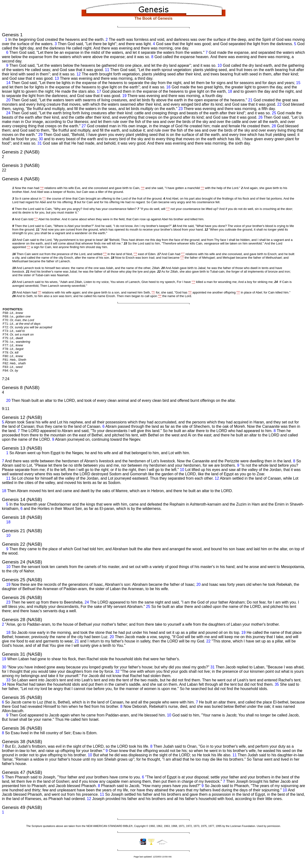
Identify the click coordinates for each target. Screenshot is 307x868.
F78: (13, 349)
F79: (11, 352)
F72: (27, 327)
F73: (14, 331)
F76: (16, 342)
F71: (22, 324)
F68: (13, 313)
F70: (18, 320)
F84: (10, 370)
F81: (14, 360)
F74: (18, 334)
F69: (17, 316)
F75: (13, 338)
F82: (14, 363)
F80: (13, 356)
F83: (12, 367)
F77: (13, 345)
